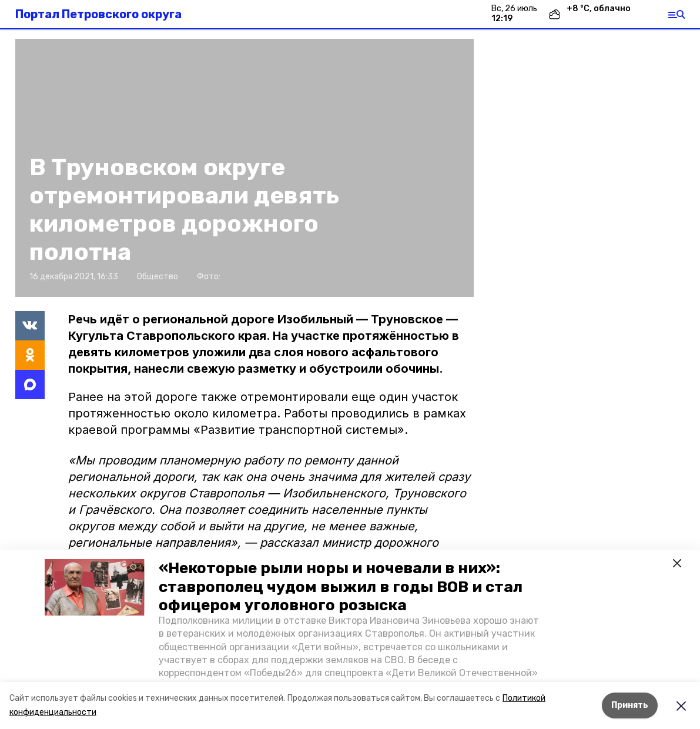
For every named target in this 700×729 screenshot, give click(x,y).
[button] (95, 587)
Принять (630, 705)
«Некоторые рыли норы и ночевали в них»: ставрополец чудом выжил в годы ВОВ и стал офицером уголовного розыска (341, 586)
